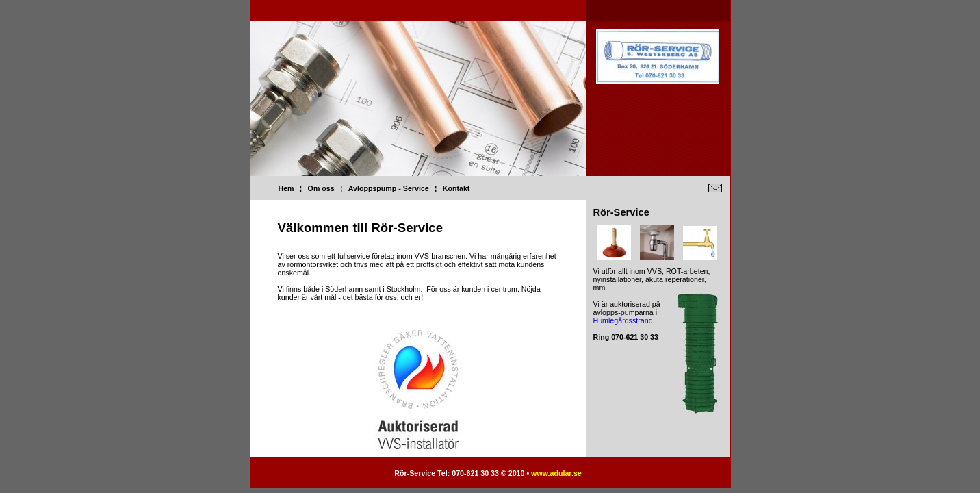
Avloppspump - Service (389, 188)
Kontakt (456, 188)
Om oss (321, 188)
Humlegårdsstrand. (624, 320)
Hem (286, 188)
